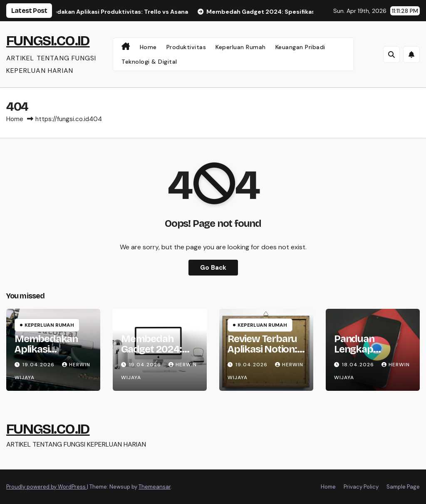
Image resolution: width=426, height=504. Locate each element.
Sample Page (403, 487)
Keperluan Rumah (241, 47)
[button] (391, 55)
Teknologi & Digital (149, 62)
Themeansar (155, 487)
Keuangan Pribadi (300, 47)
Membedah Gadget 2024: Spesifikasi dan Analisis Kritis (155, 354)
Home (148, 47)
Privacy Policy (361, 487)
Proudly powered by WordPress (47, 487)
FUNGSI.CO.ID (48, 41)
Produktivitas (186, 47)
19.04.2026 (39, 365)
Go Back (213, 268)
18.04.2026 (359, 365)
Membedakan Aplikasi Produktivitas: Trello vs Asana (48, 354)
